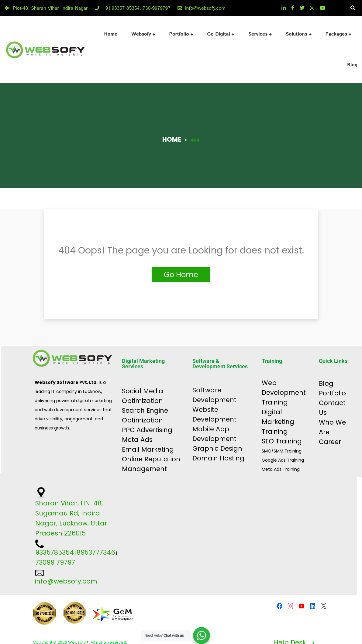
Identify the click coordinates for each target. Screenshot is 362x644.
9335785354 (55, 552)
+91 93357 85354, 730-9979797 (133, 8)
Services (258, 34)
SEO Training (282, 441)
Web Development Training (284, 393)
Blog (352, 65)
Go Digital (219, 34)
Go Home (181, 275)
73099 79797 (55, 562)
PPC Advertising (147, 430)
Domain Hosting (218, 458)
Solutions (296, 34)
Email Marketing (148, 449)
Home (111, 34)
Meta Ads (137, 440)
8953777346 (96, 552)
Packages (336, 34)
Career (330, 442)
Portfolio (179, 34)
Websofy (141, 34)
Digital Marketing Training (278, 422)
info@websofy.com (202, 8)
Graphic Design (217, 448)
